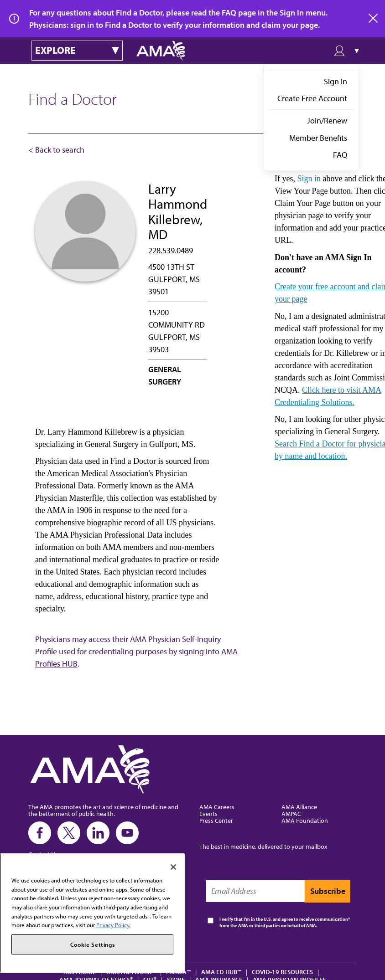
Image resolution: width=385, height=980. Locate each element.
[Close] (173, 867)
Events (208, 813)
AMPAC (291, 813)
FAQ (340, 155)
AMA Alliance (299, 807)
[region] (92, 913)
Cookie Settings (93, 944)
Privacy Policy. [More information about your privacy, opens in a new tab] (113, 925)
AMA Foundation (305, 820)
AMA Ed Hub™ (221, 972)
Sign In (336, 81)
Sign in (309, 179)
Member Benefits (318, 138)
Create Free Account (312, 98)
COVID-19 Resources (282, 972)
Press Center (216, 820)
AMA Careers (217, 807)
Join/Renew (327, 121)
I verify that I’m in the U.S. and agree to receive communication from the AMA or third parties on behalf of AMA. (284, 922)
